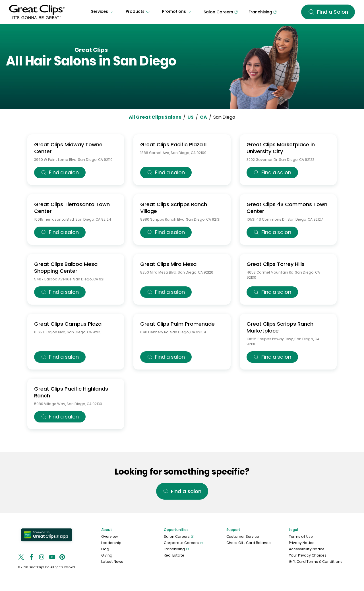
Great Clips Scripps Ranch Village (174, 208)
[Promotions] (177, 12)
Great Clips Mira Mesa (168, 264)
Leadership (111, 543)
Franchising (176, 549)
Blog (105, 549)
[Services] (103, 12)
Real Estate (174, 555)
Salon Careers (179, 537)
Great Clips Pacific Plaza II (173, 144)
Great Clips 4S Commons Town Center (287, 208)
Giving (107, 555)
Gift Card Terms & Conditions (316, 562)
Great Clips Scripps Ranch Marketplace (280, 327)
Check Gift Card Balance (249, 543)
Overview (109, 536)
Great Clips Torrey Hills (276, 264)
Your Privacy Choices (308, 555)
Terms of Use (301, 536)
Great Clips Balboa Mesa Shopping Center (66, 267)
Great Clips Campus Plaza (68, 324)
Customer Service (243, 536)
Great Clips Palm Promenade (177, 324)
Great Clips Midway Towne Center (68, 148)
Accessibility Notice (307, 549)
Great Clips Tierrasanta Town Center (72, 208)
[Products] (138, 12)
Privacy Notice (302, 543)
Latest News (112, 562)
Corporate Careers (183, 543)
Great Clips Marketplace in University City (281, 148)
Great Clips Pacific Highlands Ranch (71, 392)
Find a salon (60, 172)
